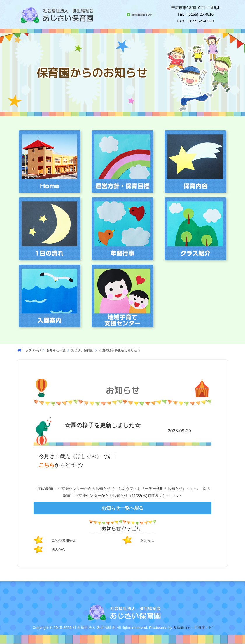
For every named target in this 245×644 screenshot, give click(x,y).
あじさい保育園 (82, 350)
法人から (60, 549)
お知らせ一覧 (56, 350)
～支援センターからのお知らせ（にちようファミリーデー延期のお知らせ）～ (124, 489)
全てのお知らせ (66, 540)
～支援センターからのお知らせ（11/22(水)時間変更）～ (122, 496)
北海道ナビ (203, 628)
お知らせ (148, 540)
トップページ (32, 350)
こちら (47, 465)
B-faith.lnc (181, 628)
